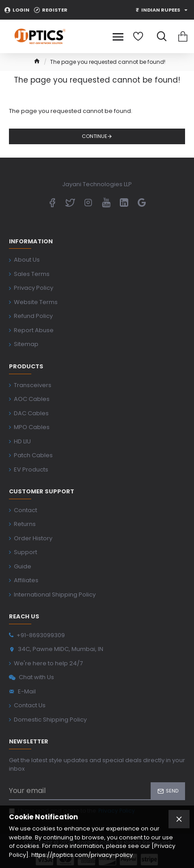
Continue (95, 136)
